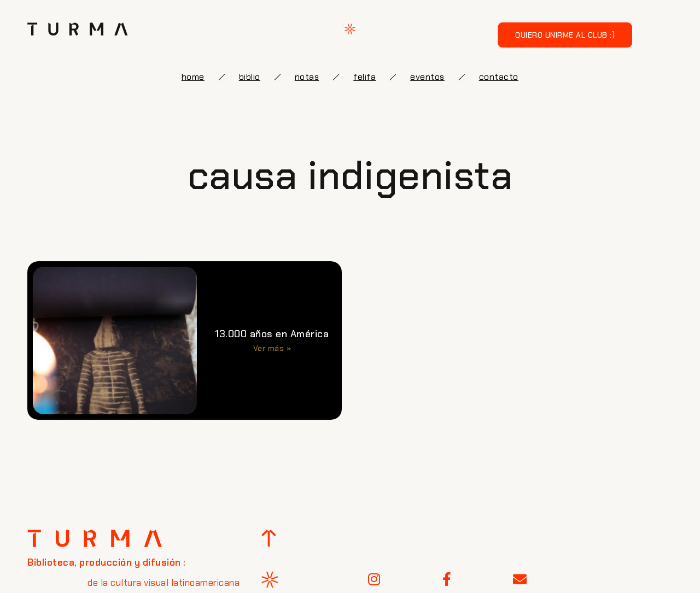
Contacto (499, 77)
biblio (250, 77)
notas (307, 77)
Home (193, 77)
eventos (427, 77)
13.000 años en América (272, 334)
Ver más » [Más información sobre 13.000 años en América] (272, 348)
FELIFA (364, 77)
